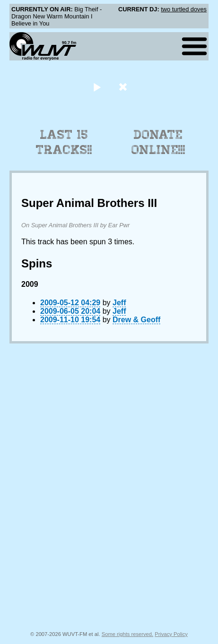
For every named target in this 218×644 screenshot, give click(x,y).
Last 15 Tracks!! (64, 142)
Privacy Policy (171, 634)
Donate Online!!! (158, 142)
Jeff (119, 303)
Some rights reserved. (127, 634)
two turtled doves (184, 9)
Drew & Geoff (136, 320)
